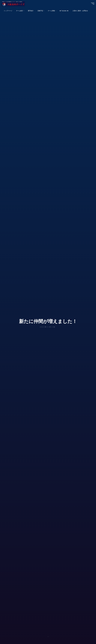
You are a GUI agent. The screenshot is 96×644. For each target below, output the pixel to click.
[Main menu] (91, 5)
